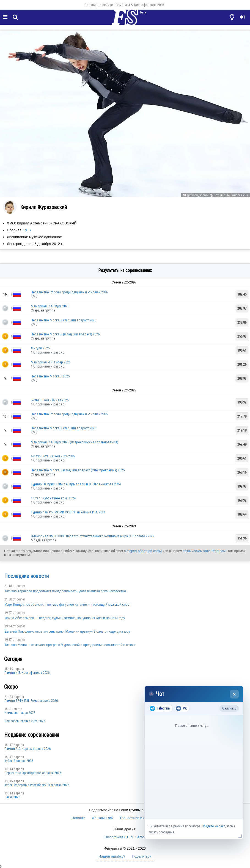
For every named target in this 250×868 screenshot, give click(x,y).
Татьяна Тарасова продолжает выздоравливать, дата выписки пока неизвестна (65, 591)
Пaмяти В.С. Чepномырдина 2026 (28, 749)
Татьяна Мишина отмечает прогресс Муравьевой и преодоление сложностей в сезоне (70, 645)
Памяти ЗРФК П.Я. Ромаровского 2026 (31, 701)
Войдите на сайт (213, 826)
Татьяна (220, 195)
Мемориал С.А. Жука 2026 (50, 306)
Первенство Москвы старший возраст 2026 (64, 320)
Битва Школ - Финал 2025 (50, 400)
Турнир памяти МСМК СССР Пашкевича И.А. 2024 (68, 512)
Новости (78, 818)
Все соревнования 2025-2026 (25, 721)
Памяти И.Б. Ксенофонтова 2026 (140, 5)
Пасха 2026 (12, 797)
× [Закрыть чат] (234, 694)
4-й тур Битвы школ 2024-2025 (53, 456)
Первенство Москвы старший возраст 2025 (64, 428)
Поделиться (142, 856)
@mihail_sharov (198, 195)
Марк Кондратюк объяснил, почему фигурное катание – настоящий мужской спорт (68, 605)
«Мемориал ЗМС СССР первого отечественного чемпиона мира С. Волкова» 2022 (93, 536)
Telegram (160, 708)
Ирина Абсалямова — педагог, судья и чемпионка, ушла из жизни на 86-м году (65, 618)
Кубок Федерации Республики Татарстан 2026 (37, 785)
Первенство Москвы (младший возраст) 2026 (65, 334)
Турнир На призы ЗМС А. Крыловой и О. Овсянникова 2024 (76, 484)
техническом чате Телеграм (204, 551)
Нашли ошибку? (112, 856)
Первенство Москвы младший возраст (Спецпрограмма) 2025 (78, 470)
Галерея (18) (240, 195)
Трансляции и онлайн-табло (143, 818)
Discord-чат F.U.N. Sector (125, 837)
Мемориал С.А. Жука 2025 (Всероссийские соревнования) (75, 442)
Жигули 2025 (40, 348)
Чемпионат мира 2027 (20, 713)
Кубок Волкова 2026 (19, 761)
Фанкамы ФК (102, 818)
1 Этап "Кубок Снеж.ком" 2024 (53, 498)
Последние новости (26, 576)
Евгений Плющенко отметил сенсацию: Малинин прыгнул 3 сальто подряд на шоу (67, 631)
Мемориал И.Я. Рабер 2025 (51, 362)
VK (181, 708)
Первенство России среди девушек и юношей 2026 (69, 292)
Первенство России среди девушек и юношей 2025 (69, 414)
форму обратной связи (144, 551)
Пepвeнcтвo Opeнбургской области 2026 (33, 773)
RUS (27, 230)
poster (21, 586)
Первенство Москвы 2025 (50, 376)
